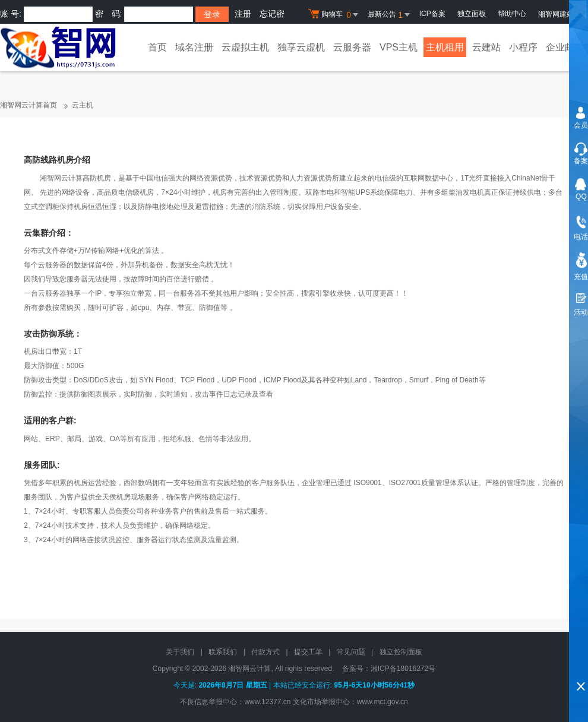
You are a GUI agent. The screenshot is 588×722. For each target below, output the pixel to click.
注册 (243, 14)
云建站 (486, 47)
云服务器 (352, 47)
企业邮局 (565, 47)
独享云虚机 (301, 47)
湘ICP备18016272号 (403, 669)
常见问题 (351, 652)
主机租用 (445, 47)
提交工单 (308, 652)
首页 (157, 47)
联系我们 (223, 652)
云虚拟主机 (245, 47)
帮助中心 (512, 14)
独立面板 (472, 14)
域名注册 (194, 47)
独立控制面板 (401, 652)
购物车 (335, 15)
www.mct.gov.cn (382, 702)
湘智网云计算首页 (29, 105)
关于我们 (180, 652)
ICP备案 (432, 14)
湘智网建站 (560, 14)
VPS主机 (399, 47)
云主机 (83, 105)
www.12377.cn (267, 702)
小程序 (523, 47)
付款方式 (265, 652)
